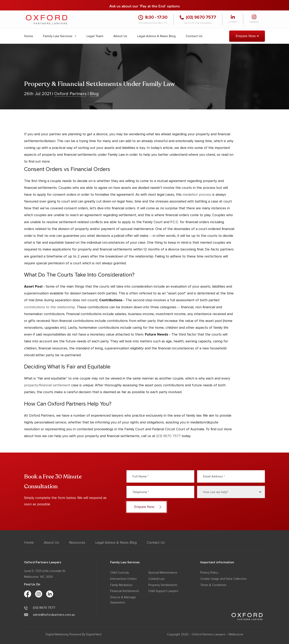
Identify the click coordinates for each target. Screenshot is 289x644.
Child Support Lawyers (163, 591)
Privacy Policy (209, 573)
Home (28, 36)
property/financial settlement (47, 385)
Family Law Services (58, 36)
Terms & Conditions (213, 585)
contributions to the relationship (50, 307)
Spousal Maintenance (163, 573)
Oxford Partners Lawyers (209, 634)
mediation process (197, 194)
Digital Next (94, 634)
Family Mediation (121, 585)
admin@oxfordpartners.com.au (49, 615)
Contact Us (194, 36)
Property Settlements (163, 585)
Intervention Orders (123, 579)
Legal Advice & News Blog (156, 36)
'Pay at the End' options (160, 5)
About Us (120, 36)
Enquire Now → (247, 36)
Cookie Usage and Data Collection (223, 579)
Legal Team (95, 36)
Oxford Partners (70, 94)
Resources (77, 542)
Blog (94, 94)
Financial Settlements (125, 591)
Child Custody (120, 573)
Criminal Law (156, 579)
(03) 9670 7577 (168, 436)
